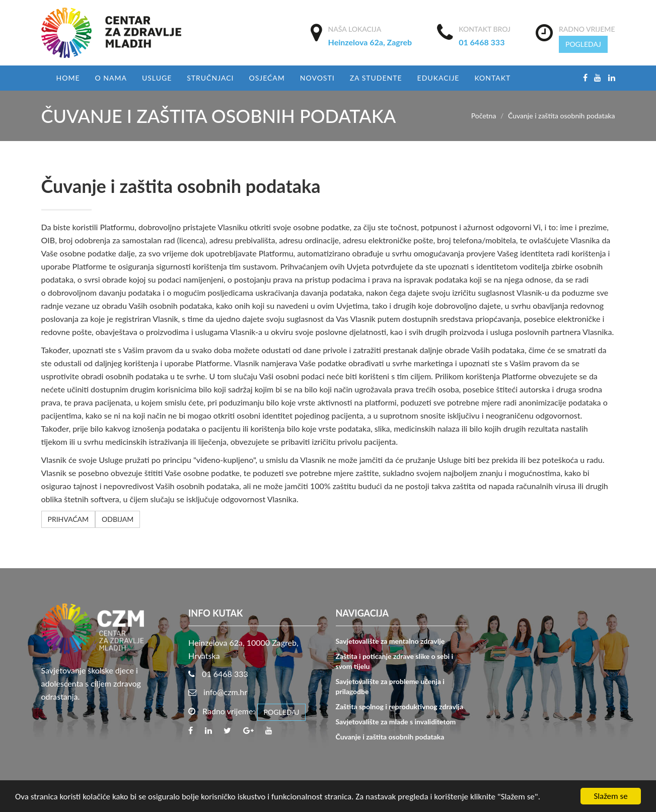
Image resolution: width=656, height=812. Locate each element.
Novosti (317, 78)
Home (68, 78)
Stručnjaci (210, 78)
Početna (484, 116)
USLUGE (157, 78)
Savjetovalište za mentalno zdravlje (390, 641)
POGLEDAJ (583, 44)
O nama (111, 78)
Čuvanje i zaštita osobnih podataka (390, 737)
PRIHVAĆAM (68, 519)
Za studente (376, 78)
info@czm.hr (225, 692)
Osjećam (267, 78)
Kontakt (492, 78)
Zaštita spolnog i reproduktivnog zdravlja (399, 706)
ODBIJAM (118, 519)
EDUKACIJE (439, 78)
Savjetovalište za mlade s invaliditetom (396, 722)
